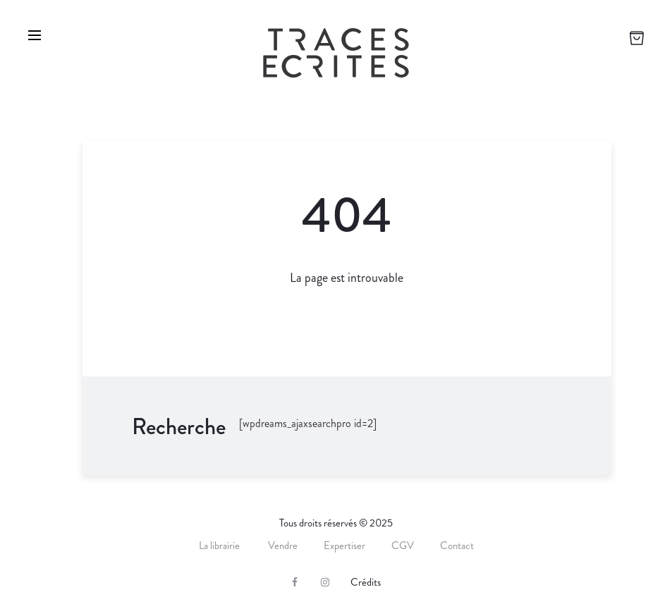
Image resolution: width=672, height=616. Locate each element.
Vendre (283, 546)
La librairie (220, 546)
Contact (457, 546)
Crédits (366, 582)
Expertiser (344, 546)
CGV (403, 546)
